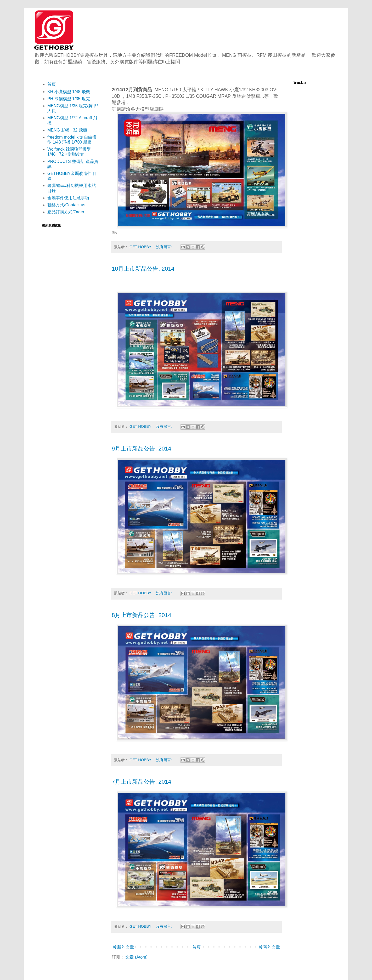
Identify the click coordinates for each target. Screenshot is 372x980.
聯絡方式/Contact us (66, 205)
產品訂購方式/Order (66, 212)
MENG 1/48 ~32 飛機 (67, 130)
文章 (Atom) (136, 957)
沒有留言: (165, 247)
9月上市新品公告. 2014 (141, 449)
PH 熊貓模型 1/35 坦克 (69, 99)
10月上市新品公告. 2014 (143, 269)
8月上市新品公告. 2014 (141, 615)
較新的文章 (123, 947)
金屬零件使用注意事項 (68, 198)
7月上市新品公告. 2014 (141, 782)
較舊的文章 (269, 947)
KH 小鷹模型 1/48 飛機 (69, 92)
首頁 (196, 947)
